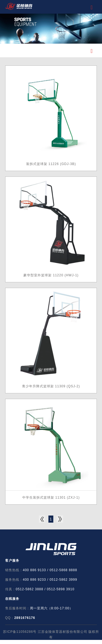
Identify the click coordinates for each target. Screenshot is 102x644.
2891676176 (25, 618)
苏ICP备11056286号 (20, 632)
